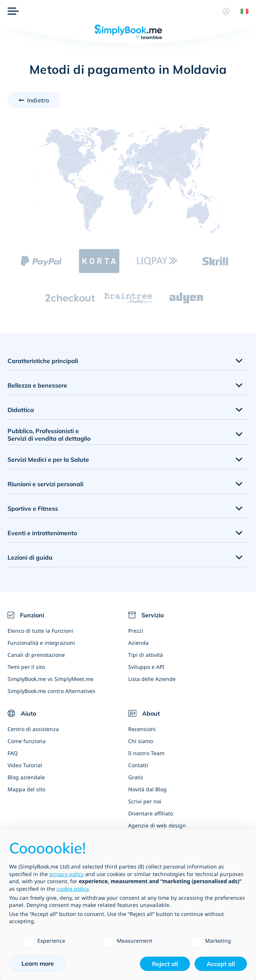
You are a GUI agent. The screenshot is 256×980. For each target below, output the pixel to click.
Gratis (136, 777)
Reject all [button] (165, 964)
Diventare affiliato (151, 813)
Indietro (38, 100)
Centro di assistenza (33, 729)
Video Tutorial (25, 765)
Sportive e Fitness (33, 508)
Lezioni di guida (30, 557)
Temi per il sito (26, 667)
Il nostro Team (146, 753)
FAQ (13, 753)
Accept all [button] (221, 964)
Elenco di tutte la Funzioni (40, 631)
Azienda (138, 643)
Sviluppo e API (146, 667)
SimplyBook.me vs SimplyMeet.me (51, 679)
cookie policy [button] (72, 889)
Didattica (21, 410)
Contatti (138, 765)
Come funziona (27, 741)
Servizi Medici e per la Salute (48, 459)
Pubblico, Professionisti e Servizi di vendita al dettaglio (49, 435)
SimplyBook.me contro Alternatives (51, 691)
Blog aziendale (26, 777)
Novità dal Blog (147, 789)
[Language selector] (242, 11)
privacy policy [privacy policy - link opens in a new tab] (67, 874)
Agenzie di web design (157, 825)
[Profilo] (226, 11)
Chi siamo (141, 741)
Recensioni (142, 729)
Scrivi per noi (145, 801)
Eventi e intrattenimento (42, 533)
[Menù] (13, 11)
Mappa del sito (26, 789)
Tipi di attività (146, 655)
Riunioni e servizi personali (45, 484)
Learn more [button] (38, 963)
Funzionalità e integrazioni (41, 643)
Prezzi (136, 631)
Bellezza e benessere (37, 385)
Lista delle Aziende (152, 679)
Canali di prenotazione (36, 655)
